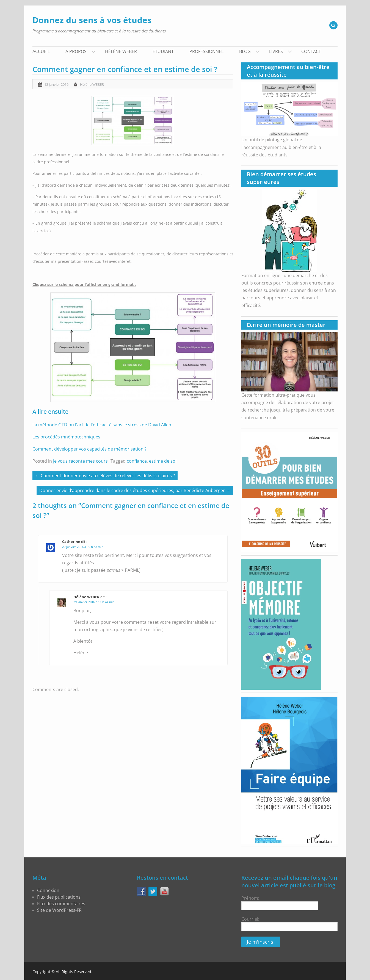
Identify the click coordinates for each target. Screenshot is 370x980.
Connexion (48, 890)
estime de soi (163, 461)
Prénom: (280, 903)
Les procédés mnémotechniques (66, 437)
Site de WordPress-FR (59, 910)
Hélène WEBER (121, 51)
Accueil (41, 51)
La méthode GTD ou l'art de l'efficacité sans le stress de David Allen (102, 425)
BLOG (245, 51)
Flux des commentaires (61, 904)
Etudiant (163, 51)
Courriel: (250, 919)
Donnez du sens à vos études (92, 20)
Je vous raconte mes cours (80, 461)
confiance (137, 461)
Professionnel (206, 51)
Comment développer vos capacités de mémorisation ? (89, 449)
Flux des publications (59, 897)
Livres (276, 51)
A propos (76, 51)
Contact (311, 51)
